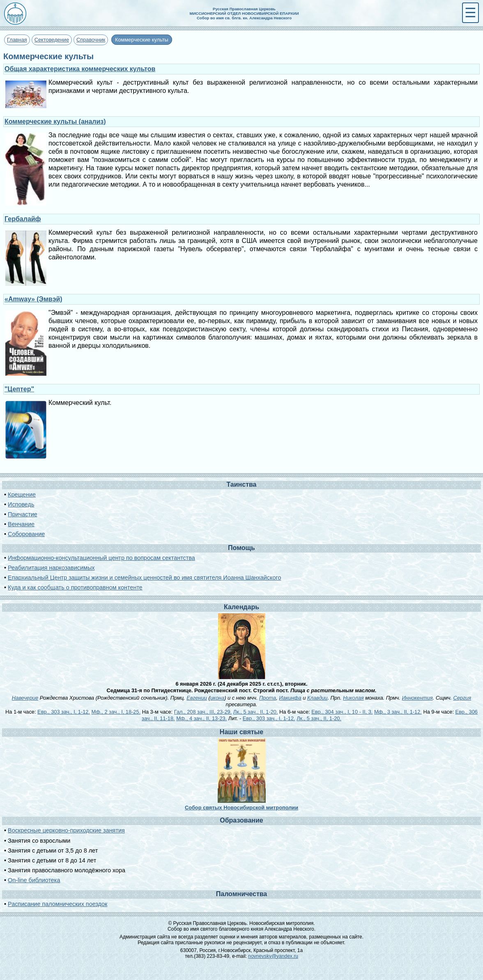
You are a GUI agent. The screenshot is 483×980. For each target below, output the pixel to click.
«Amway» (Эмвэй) (33, 299)
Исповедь (21, 504)
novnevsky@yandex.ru (273, 956)
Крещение (22, 495)
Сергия (462, 698)
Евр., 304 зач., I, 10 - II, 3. (342, 712)
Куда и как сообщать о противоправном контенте (75, 587)
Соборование (26, 534)
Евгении (197, 698)
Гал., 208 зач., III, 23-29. (203, 712)
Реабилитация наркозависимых (51, 568)
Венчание (21, 524)
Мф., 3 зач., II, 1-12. (398, 712)
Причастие (23, 514)
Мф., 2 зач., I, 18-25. (116, 712)
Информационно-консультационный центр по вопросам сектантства (101, 558)
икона (217, 698)
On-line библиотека (34, 880)
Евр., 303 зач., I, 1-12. (64, 712)
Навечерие (25, 698)
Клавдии (317, 698)
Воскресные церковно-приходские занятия (66, 830)
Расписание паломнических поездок (57, 904)
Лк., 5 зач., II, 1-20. (256, 712)
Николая (353, 698)
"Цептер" (19, 389)
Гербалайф (23, 219)
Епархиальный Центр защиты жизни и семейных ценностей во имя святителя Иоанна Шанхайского (144, 578)
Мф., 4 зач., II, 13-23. (201, 718)
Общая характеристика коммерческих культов (80, 69)
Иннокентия (417, 698)
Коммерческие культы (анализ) (55, 121)
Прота (268, 698)
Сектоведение (52, 40)
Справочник (91, 40)
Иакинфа (290, 698)
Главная (17, 40)
